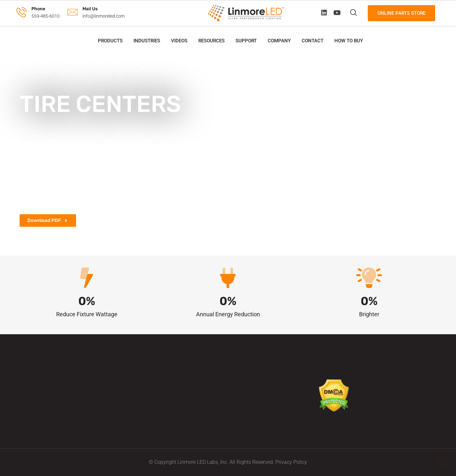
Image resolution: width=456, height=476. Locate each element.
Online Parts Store (401, 13)
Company (279, 41)
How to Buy (349, 41)
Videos (179, 41)
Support (246, 41)
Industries (147, 41)
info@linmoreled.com (103, 16)
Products (110, 41)
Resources (211, 41)
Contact (313, 41)
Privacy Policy (291, 462)
